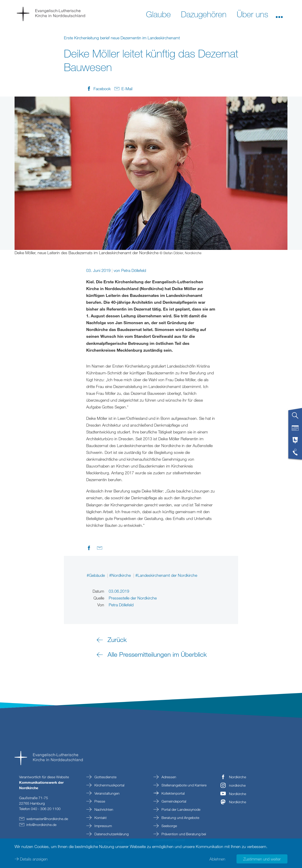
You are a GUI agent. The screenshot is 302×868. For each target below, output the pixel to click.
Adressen (168, 777)
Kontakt (100, 818)
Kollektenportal (173, 793)
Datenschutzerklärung (111, 834)
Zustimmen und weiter (262, 859)
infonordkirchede (41, 825)
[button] (279, 14)
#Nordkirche (121, 575)
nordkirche (237, 785)
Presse (99, 801)
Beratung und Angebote (180, 818)
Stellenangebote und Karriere (184, 785)
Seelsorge (169, 826)
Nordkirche (238, 777)
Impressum (103, 826)
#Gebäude (96, 575)
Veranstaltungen (107, 793)
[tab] (295, 417)
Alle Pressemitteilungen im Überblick (157, 654)
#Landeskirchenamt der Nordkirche (166, 575)
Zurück (117, 639)
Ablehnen (217, 859)
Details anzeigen (34, 859)
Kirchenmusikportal (109, 785)
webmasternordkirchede (47, 819)
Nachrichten (103, 809)
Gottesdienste (105, 777)
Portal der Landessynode (180, 809)
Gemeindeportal (173, 801)
